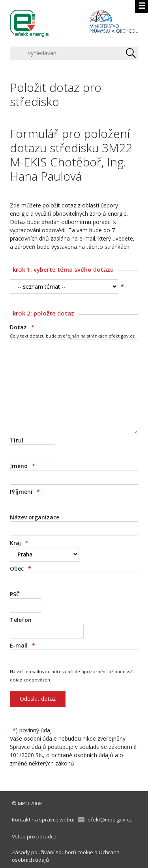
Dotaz (22, 327)
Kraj (19, 543)
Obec (21, 568)
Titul (17, 440)
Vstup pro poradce (34, 836)
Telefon (21, 620)
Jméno (22, 466)
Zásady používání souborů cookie (52, 852)
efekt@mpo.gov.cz (110, 819)
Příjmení (25, 492)
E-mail (22, 645)
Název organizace (35, 517)
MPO (23, 803)
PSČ (15, 594)
